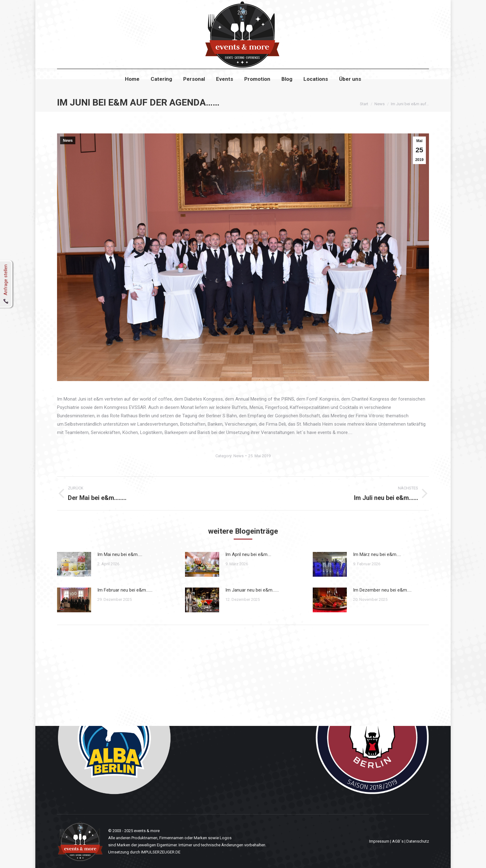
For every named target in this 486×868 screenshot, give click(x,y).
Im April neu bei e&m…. (248, 554)
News (68, 141)
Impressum (379, 841)
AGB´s (398, 841)
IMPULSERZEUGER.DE (161, 852)
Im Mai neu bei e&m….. (120, 554)
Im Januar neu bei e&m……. (252, 590)
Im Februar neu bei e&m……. (125, 590)
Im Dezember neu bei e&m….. (382, 590)
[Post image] (74, 564)
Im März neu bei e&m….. (377, 554)
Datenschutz (418, 841)
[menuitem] (132, 90)
